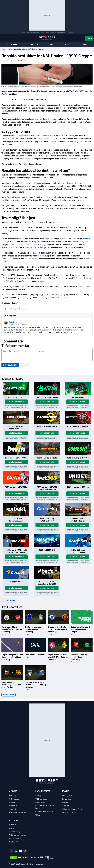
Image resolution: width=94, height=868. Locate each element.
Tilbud (38, 815)
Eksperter (13, 806)
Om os (12, 828)
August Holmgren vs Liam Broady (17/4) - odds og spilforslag (12, 657)
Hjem (4, 49)
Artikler (10, 49)
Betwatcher (66, 799)
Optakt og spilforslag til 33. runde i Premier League (81, 629)
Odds (67, 45)
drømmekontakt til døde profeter (37, 248)
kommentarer (21, 60)
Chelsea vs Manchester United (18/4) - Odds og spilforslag (58, 629)
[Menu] (3, 38)
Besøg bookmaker (16, 402)
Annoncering (14, 831)
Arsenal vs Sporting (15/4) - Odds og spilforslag (79, 657)
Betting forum (67, 795)
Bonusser (34, 45)
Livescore (65, 806)
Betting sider (41, 795)
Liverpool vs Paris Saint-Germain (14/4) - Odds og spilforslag (35, 685)
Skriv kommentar (10, 365)
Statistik (65, 802)
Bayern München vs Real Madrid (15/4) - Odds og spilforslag (58, 657)
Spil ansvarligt (27, 32)
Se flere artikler (9, 695)
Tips (52, 45)
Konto (89, 38)
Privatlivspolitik (15, 838)
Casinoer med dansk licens (46, 812)
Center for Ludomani (18, 813)
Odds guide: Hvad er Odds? (72, 809)
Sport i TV (13, 809)
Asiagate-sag (39, 183)
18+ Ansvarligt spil (36, 864)
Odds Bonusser (41, 799)
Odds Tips (13, 795)
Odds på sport (15, 799)
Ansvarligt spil (67, 813)
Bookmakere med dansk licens (45, 807)
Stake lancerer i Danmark (35, 655)
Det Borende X (21, 309)
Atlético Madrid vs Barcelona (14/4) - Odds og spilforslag (11, 685)
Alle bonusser (9, 600)
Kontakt (12, 825)
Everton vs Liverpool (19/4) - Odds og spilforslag (33, 629)
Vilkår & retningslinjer (18, 835)
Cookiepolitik (14, 842)
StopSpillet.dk (70, 32)
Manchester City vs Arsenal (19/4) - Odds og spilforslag (12, 629)
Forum (84, 45)
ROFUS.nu (43, 32)
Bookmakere (12, 45)
